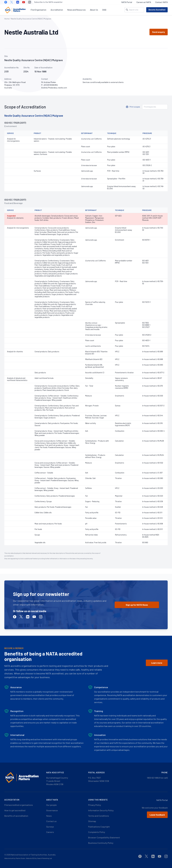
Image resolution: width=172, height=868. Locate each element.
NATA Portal (127, 2)
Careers (50, 832)
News (49, 816)
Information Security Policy (101, 810)
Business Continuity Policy (101, 843)
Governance (52, 810)
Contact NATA (161, 2)
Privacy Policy (95, 805)
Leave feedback (157, 815)
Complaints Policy (97, 832)
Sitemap (92, 821)
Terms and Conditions (99, 816)
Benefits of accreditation (16, 816)
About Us (94, 10)
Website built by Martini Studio (15, 858)
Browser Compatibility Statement (104, 837)
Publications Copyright (99, 827)
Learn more (157, 663)
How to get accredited (15, 810)
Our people (51, 805)
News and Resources (76, 10)
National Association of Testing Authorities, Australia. (33, 855)
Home (7, 19)
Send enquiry (159, 32)
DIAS (104, 10)
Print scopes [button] (135, 107)
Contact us (51, 821)
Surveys (50, 827)
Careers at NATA (144, 2)
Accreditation (57, 10)
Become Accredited (157, 10)
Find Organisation (38, 10)
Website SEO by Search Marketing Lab (39, 858)
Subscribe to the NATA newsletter (48, 2)
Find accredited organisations (19, 805)
